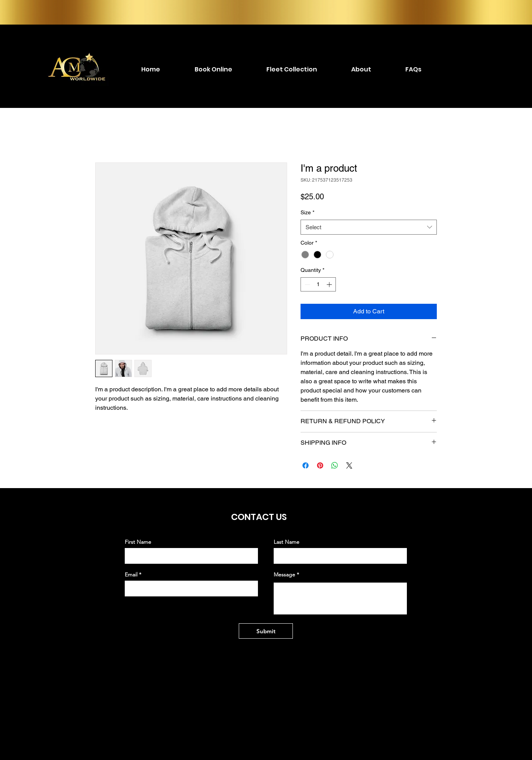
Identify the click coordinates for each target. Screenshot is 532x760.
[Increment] (330, 284)
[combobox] (369, 227)
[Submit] (266, 631)
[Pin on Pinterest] (320, 465)
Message (284, 575)
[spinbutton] (318, 284)
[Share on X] (349, 465)
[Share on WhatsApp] (335, 465)
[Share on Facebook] (306, 465)
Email (131, 575)
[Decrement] (306, 284)
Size (307, 212)
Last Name (287, 542)
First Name (138, 542)
